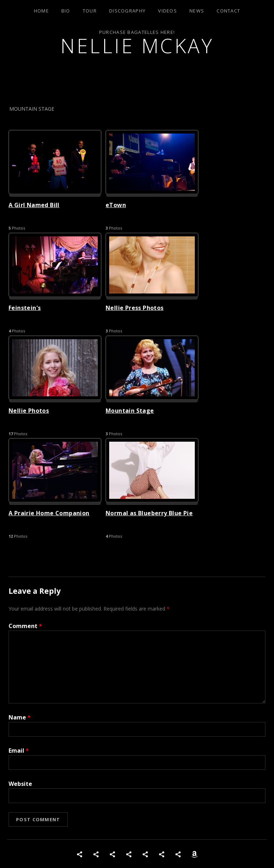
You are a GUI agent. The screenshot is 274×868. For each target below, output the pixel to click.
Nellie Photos (29, 411)
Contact (228, 11)
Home (41, 11)
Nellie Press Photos (135, 308)
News (197, 11)
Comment (25, 626)
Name (20, 717)
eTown (116, 205)
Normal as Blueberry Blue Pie (149, 513)
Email (19, 751)
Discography (127, 11)
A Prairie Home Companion (49, 513)
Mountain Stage (130, 411)
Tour (90, 11)
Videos (168, 11)
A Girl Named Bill (34, 205)
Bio (66, 11)
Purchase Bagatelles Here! (137, 32)
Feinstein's (25, 308)
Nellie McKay (137, 46)
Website (20, 784)
